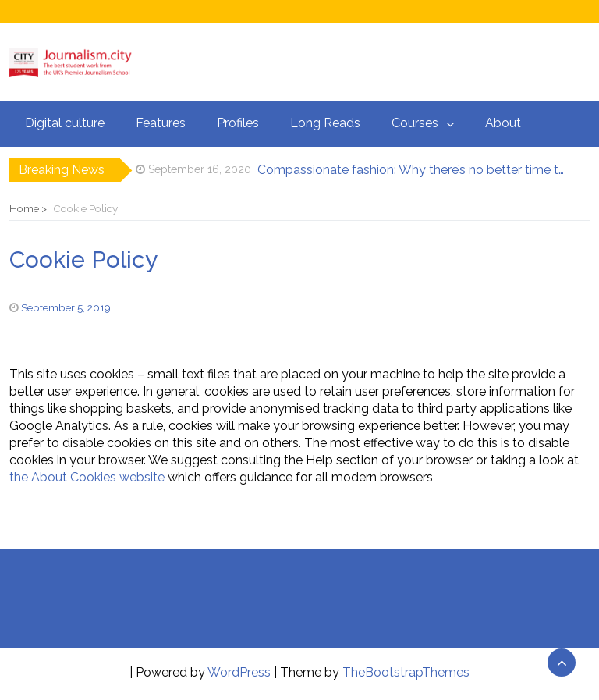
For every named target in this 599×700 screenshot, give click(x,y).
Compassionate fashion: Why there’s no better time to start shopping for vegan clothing (413, 170)
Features (161, 123)
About (503, 123)
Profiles (238, 123)
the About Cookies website (87, 477)
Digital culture (65, 123)
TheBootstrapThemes (406, 672)
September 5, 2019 (66, 307)
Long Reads (325, 123)
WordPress (239, 672)
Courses (415, 123)
